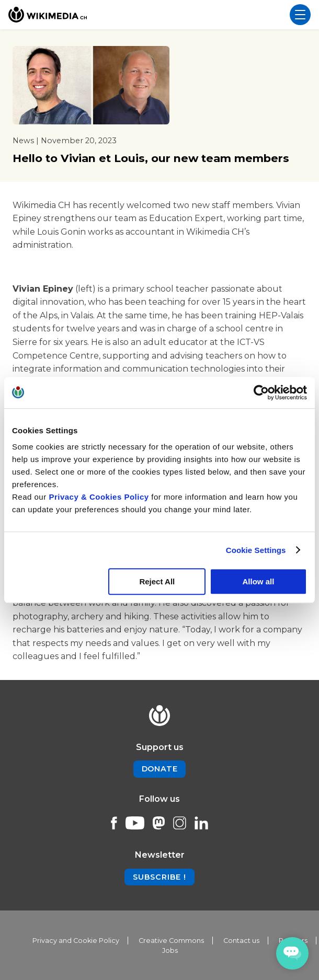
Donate (160, 769)
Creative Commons (171, 941)
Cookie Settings (256, 550)
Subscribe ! (160, 877)
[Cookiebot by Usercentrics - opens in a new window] (261, 393)
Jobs (170, 950)
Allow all (259, 581)
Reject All (157, 581)
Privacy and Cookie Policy (76, 941)
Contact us (241, 941)
